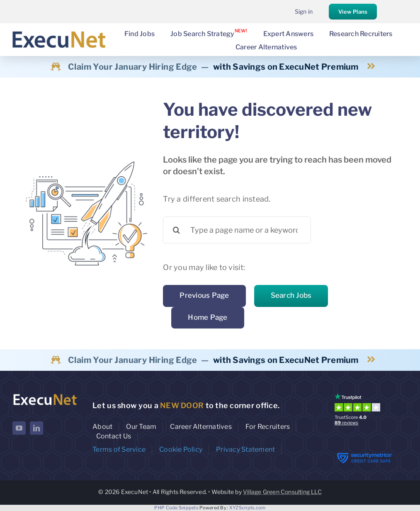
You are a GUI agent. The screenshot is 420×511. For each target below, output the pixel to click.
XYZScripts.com (248, 508)
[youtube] (19, 428)
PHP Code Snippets (176, 508)
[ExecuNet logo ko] (45, 395)
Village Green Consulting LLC (282, 492)
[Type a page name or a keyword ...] (237, 230)
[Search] (176, 230)
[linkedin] (36, 428)
